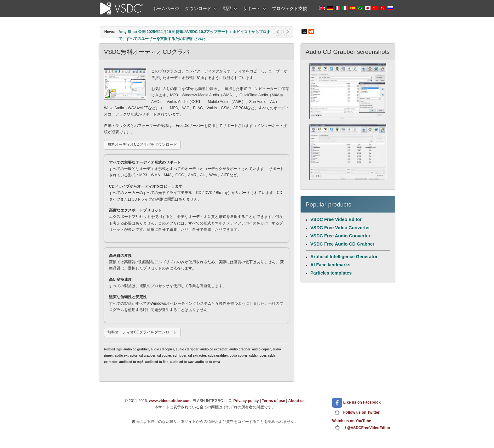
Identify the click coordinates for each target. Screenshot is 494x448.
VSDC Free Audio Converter (340, 236)
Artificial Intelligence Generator (344, 257)
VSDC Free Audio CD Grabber (342, 244)
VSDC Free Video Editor (336, 219)
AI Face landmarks (330, 265)
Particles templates (331, 273)
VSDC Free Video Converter (340, 228)
